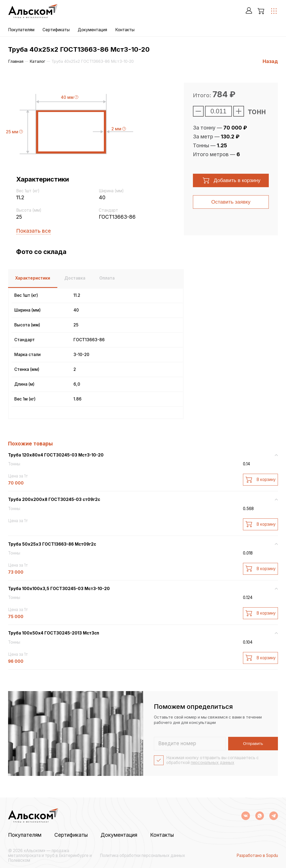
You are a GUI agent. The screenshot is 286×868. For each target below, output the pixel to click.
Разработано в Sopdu (257, 855)
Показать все (33, 231)
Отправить (254, 743)
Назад (270, 61)
